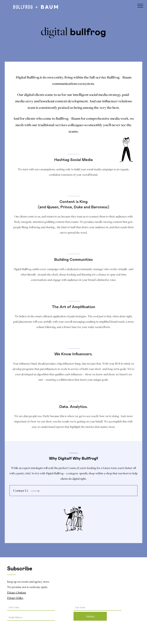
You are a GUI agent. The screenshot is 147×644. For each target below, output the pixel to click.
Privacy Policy (15, 598)
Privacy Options (17, 592)
